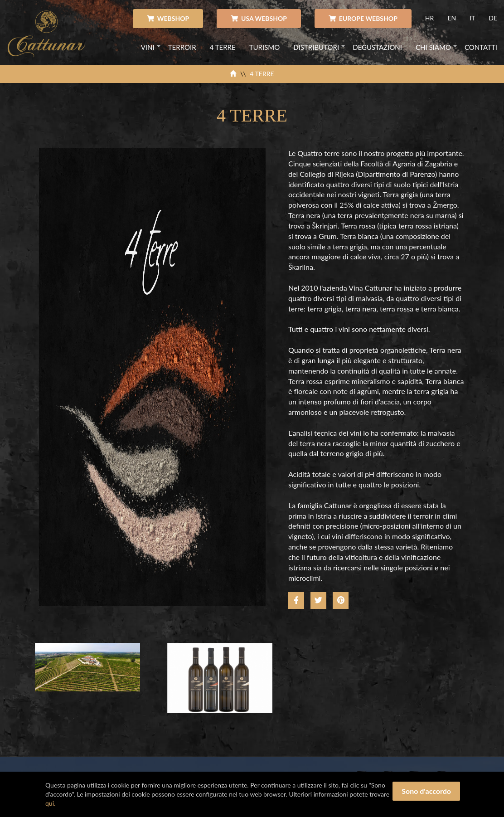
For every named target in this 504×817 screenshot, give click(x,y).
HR (429, 18)
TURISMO (265, 47)
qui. (50, 803)
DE (493, 18)
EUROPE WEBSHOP (363, 18)
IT (472, 18)
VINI (148, 47)
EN (452, 18)
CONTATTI (481, 47)
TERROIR (182, 47)
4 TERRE (223, 47)
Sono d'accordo (426, 791)
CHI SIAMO (433, 47)
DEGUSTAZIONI (377, 47)
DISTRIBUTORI (316, 47)
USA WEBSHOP (259, 18)
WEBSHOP (168, 18)
